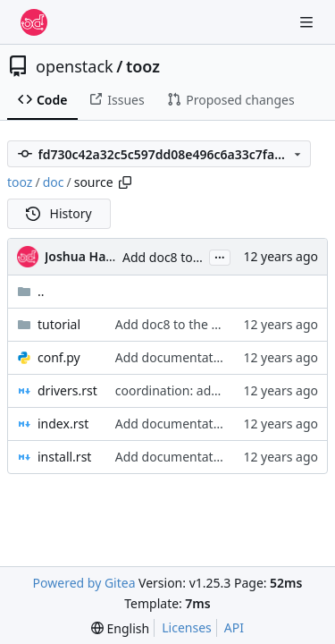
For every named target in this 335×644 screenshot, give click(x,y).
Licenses (187, 627)
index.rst (63, 424)
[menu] (120, 628)
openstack (75, 66)
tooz (143, 66)
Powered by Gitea (84, 583)
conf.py (59, 357)
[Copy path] (125, 182)
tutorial (59, 324)
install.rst (64, 457)
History (59, 213)
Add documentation (174, 357)
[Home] (34, 22)
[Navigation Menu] (308, 22)
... (220, 256)
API (234, 627)
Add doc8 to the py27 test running (215, 324)
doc (54, 182)
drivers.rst (67, 390)
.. (31, 291)
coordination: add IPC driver (197, 390)
